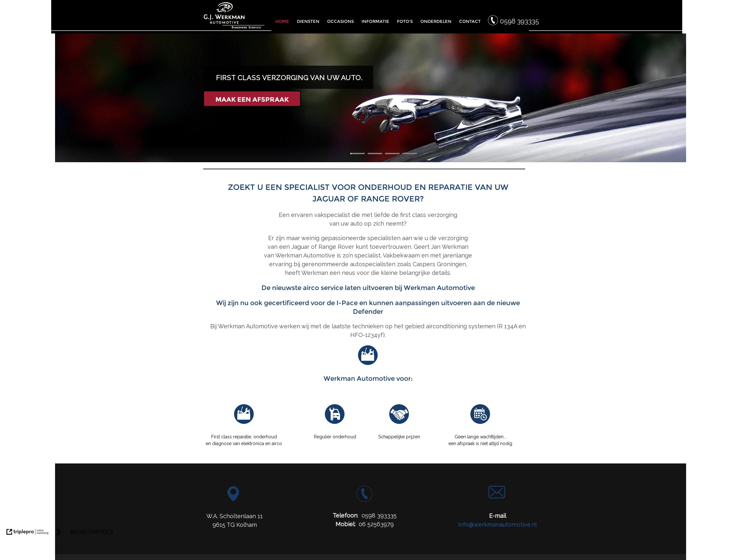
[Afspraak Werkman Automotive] (480, 423)
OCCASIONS (340, 21)
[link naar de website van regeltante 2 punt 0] (85, 533)
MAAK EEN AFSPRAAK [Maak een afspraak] (252, 99)
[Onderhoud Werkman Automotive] (335, 423)
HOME (282, 21)
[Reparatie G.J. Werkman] (244, 423)
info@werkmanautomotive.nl (497, 524)
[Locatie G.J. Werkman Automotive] (233, 499)
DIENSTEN (308, 21)
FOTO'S (405, 21)
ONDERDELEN (436, 21)
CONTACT (470, 21)
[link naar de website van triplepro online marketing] (28, 533)
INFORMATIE (375, 21)
